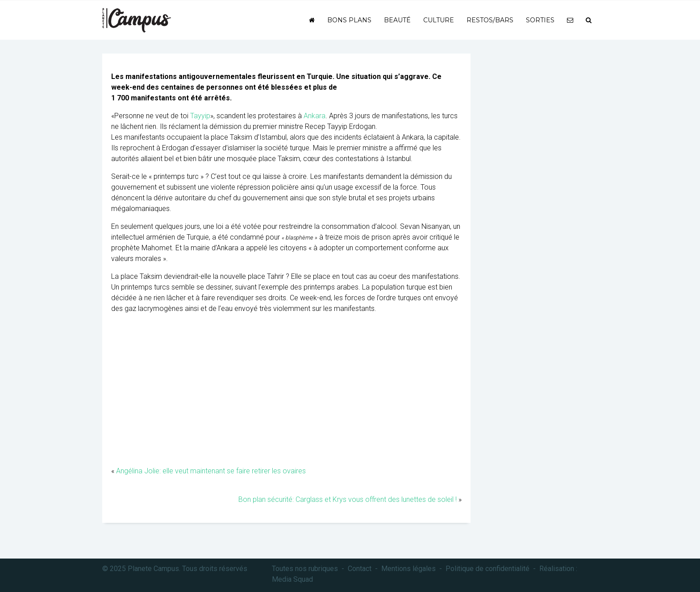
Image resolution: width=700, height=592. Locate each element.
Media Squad (292, 579)
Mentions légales (408, 569)
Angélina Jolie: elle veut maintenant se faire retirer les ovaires (211, 471)
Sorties (540, 20)
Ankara (315, 116)
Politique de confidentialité (487, 569)
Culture (439, 20)
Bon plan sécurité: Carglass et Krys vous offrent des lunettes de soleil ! (348, 499)
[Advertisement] (286, 394)
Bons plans (349, 20)
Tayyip (200, 116)
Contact (360, 569)
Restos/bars (490, 20)
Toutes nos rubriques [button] (305, 569)
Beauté (397, 20)
